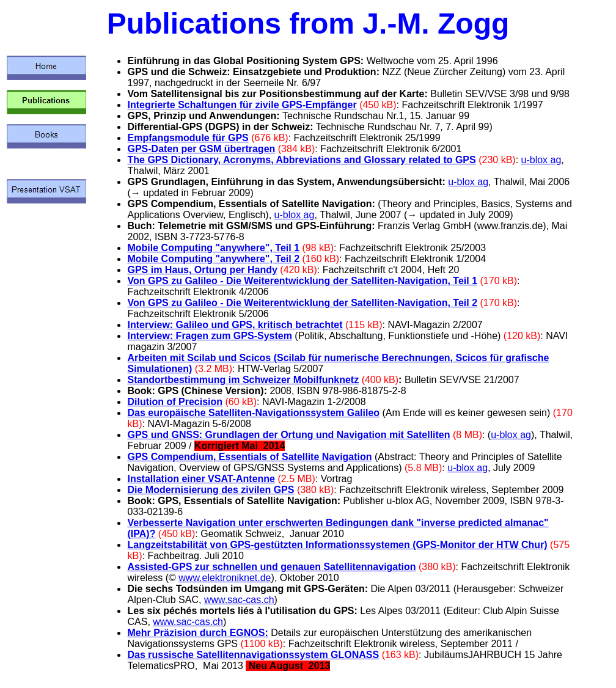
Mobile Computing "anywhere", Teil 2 (213, 259)
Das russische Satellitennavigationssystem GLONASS (253, 655)
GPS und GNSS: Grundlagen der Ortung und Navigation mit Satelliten (288, 435)
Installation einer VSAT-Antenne (201, 479)
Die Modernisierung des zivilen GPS (211, 490)
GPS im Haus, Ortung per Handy (202, 270)
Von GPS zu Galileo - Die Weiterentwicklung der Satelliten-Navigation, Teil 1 (302, 281)
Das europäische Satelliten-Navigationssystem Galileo (253, 413)
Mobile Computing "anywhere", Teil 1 (213, 248)
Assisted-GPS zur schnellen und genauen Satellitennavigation (271, 567)
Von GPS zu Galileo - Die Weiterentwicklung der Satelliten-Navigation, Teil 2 (302, 303)
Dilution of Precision (175, 402)
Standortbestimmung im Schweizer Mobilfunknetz (243, 380)
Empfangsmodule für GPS (188, 138)
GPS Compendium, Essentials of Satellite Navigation (249, 457)
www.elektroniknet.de (225, 578)
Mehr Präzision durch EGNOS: (197, 633)
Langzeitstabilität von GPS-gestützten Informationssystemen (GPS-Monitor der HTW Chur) (337, 545)
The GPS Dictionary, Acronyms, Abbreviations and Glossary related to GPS (301, 160)
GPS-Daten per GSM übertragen (201, 149)
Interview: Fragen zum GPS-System (209, 336)
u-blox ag (541, 160)
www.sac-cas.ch (239, 600)
